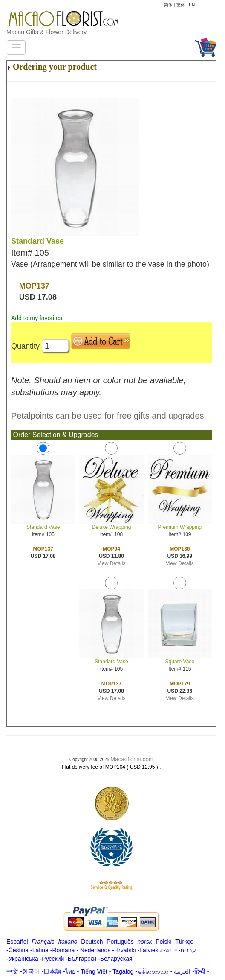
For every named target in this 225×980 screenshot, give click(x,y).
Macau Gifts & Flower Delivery (46, 32)
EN (192, 5)
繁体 (181, 5)
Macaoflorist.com (132, 759)
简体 (168, 5)
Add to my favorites (37, 318)
